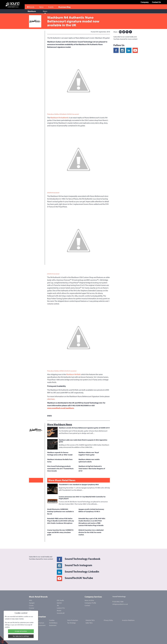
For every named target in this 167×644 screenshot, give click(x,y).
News (45, 11)
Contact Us (156, 2)
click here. (51, 399)
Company (145, 2)
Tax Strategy (71, 623)
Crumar (32, 608)
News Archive (89, 600)
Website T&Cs (90, 620)
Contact (87, 605)
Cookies (52, 620)
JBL (58, 605)
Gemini (59, 603)
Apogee (32, 603)
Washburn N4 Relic (73, 374)
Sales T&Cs (89, 623)
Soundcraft (61, 613)
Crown (31, 605)
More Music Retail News (62, 480)
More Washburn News (60, 424)
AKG (31, 600)
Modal (59, 611)
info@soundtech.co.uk (120, 604)
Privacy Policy (108, 620)
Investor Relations (128, 620)
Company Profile (90, 603)
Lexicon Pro (61, 608)
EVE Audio (60, 600)
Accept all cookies (21, 631)
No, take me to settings (21, 636)
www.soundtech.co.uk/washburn (60, 408)
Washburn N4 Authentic (60, 118)
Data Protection (73, 620)
